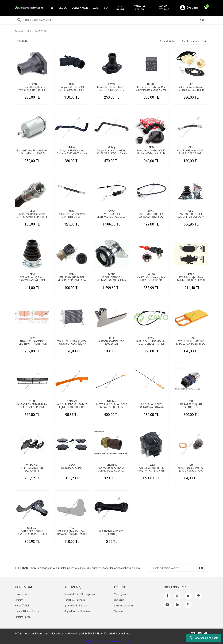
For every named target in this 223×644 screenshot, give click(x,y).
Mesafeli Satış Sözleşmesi (80, 594)
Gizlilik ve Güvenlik (75, 600)
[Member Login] (189, 8)
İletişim (19, 600)
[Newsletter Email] (178, 568)
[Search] (111, 20)
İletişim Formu (23, 617)
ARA (202, 20)
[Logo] (29, 8)
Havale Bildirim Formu (27, 611)
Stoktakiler (24, 41)
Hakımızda (21, 594)
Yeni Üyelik (120, 594)
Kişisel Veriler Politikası (78, 611)
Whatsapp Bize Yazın (204, 638)
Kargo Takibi (22, 606)
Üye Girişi (119, 600)
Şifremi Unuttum (123, 606)
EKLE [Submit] (202, 568)
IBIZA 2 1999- (41, 31)
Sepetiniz (119, 611)
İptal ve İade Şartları (76, 606)
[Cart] (206, 8)
